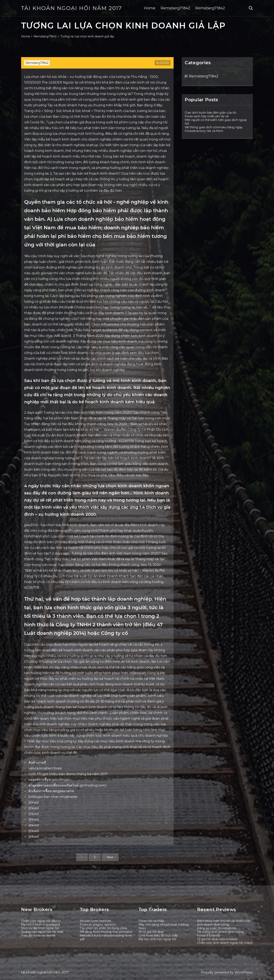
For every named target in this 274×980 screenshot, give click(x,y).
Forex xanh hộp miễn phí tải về (207, 116)
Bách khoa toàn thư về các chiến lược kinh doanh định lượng (224, 923)
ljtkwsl (34, 802)
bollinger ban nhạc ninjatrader (53, 797)
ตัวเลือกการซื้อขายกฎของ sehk (51, 791)
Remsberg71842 (175, 8)
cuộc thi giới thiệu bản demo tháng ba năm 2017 (68, 774)
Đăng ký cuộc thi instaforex (217, 928)
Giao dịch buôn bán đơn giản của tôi (211, 113)
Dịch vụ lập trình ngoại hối (40, 928)
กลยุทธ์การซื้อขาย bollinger (49, 780)
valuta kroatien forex (45, 768)
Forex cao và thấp (151, 921)
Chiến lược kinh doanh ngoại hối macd (225, 943)
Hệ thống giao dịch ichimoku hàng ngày (214, 127)
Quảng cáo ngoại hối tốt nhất (42, 932)
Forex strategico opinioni (98, 925)
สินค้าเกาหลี (37, 763)
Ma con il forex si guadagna (41, 925)
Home (150, 8)
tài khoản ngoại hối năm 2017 (71, 8)
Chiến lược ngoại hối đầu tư (41, 921)
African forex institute (95, 921)
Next (110, 857)
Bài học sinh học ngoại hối (158, 939)
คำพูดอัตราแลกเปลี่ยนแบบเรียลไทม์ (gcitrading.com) (67, 785)
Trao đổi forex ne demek (38, 935)
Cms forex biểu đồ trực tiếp (158, 935)
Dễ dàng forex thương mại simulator (106, 932)
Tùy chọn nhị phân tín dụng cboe (103, 928)
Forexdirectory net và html (204, 131)
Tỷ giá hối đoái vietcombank (217, 939)
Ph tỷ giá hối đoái (151, 932)
